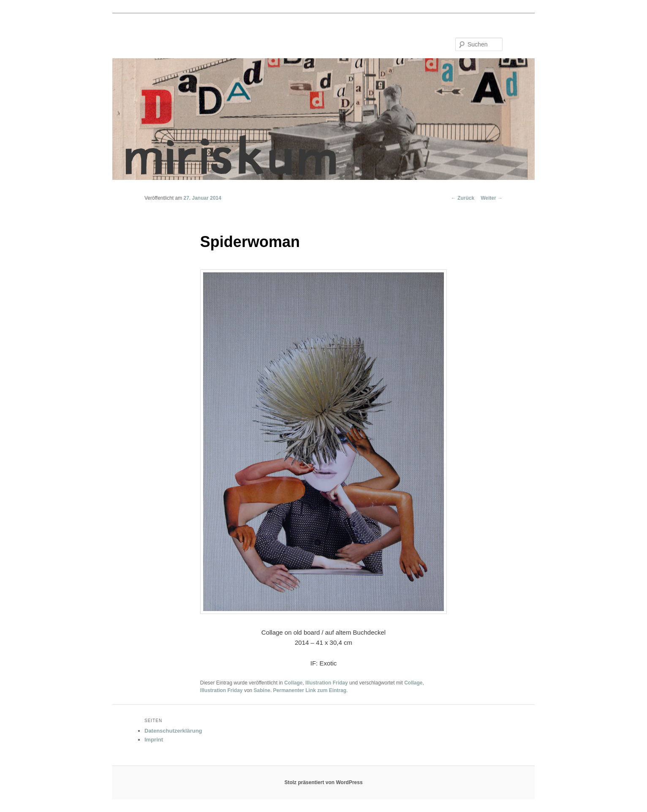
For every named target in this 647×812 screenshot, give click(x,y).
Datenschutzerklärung (173, 731)
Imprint (154, 740)
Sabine (262, 690)
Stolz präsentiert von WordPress (323, 782)
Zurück (463, 198)
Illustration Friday (327, 683)
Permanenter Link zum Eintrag (310, 690)
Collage (293, 683)
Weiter (492, 198)
